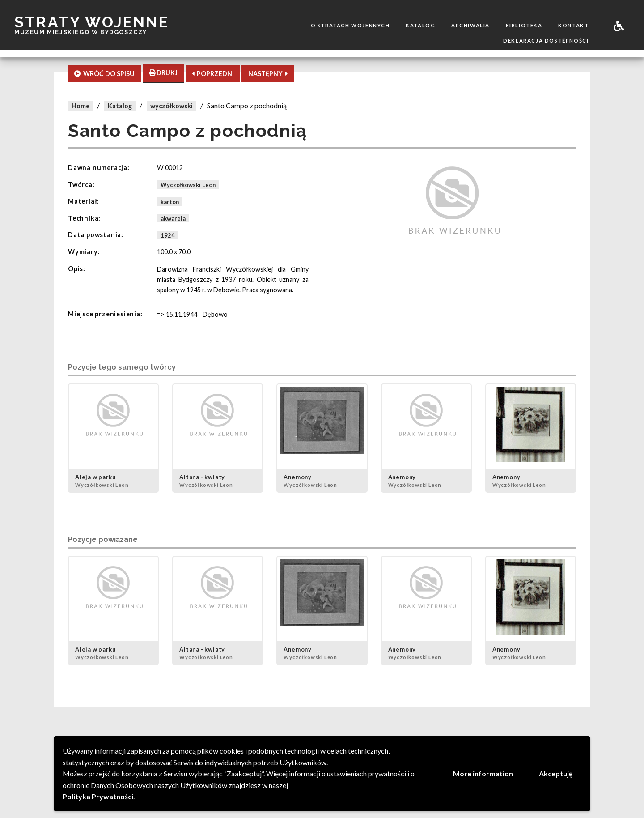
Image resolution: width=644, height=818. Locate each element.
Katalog (420, 25)
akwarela (173, 218)
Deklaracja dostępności (546, 40)
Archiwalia (470, 25)
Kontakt (573, 25)
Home (80, 106)
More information (483, 773)
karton (170, 201)
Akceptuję (556, 773)
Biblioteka (524, 25)
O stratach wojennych (350, 25)
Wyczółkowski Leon (188, 185)
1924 (168, 235)
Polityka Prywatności (98, 796)
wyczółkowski (172, 106)
